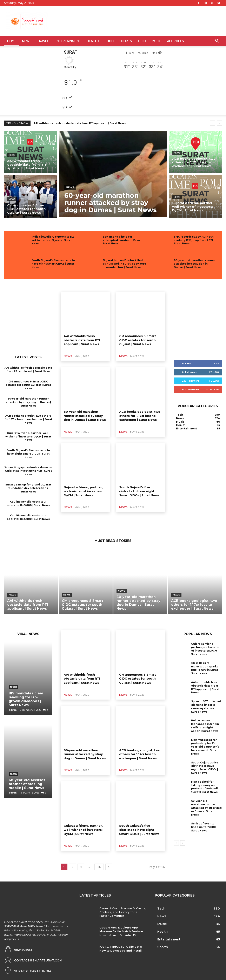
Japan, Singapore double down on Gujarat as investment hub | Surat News (28, 471)
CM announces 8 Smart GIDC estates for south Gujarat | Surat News (28, 385)
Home (12, 41)
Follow (214, 372)
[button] (217, 41)
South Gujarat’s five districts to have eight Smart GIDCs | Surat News (53, 264)
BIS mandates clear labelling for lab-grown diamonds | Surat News (26, 699)
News (27, 41)
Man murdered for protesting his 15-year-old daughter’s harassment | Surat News (205, 747)
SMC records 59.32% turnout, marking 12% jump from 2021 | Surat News (194, 240)
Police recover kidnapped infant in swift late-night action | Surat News (205, 726)
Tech (142, 41)
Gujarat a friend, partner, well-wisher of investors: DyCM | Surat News (28, 437)
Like (217, 363)
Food (109, 41)
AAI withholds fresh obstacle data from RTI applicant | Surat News (80, 123)
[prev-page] (176, 843)
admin (13, 710)
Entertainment (68, 41)
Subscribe (213, 389)
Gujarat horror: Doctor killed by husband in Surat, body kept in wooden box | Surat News (124, 264)
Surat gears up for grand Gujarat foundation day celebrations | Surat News (28, 488)
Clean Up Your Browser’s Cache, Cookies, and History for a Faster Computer (123, 912)
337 (99, 867)
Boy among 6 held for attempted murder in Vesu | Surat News (122, 240)
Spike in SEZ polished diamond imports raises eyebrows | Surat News (206, 706)
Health (93, 41)
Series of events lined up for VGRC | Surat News (204, 827)
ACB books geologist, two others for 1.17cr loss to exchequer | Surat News (28, 419)
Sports (126, 41)
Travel (43, 41)
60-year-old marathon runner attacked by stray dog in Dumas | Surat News (194, 264)
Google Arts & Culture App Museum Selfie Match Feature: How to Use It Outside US (121, 931)
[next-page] (109, 867)
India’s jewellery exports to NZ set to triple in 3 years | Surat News (53, 240)
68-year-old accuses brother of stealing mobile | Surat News (27, 784)
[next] (219, 123)
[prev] (213, 123)
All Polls (175, 41)
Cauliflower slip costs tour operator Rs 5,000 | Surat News (28, 503)
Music (156, 41)
